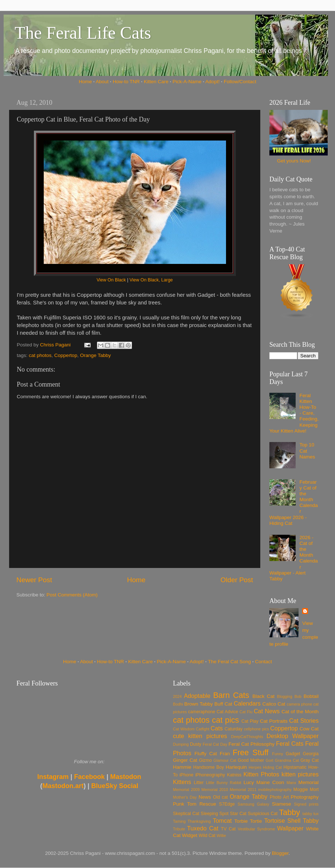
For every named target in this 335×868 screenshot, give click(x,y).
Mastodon (126, 777)
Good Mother (251, 760)
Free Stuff (250, 752)
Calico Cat (274, 704)
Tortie (256, 821)
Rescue (208, 804)
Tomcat (222, 821)
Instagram (53, 777)
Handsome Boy (209, 767)
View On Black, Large (151, 280)
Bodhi (178, 704)
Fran (225, 754)
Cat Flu (246, 712)
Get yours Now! (294, 161)
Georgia (311, 754)
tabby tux (311, 814)
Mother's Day (185, 797)
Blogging (285, 696)
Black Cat (263, 696)
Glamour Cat (225, 760)
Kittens (182, 782)
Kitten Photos (261, 774)
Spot (224, 814)
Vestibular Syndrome (256, 829)
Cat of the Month (300, 712)
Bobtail (311, 696)
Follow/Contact (240, 82)
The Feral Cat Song (229, 662)
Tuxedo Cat (203, 828)
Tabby (289, 812)
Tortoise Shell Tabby (291, 821)
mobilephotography (275, 790)
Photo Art (279, 797)
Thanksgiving (199, 821)
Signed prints (306, 804)
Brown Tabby (199, 704)
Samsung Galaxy (254, 804)
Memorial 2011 (243, 790)
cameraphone (202, 712)
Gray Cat (309, 760)
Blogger (280, 853)
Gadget (293, 754)
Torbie (241, 821)
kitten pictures (300, 774)
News (205, 797)
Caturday (233, 729)
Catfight (202, 729)
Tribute (179, 829)
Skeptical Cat (186, 814)
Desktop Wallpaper (293, 736)
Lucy (249, 782)
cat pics (226, 720)
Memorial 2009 (186, 790)
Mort (314, 790)
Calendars (247, 703)
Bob (298, 696)
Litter (199, 783)
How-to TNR (126, 82)
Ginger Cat (185, 760)
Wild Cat (207, 836)
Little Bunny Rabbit (224, 783)
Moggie (301, 790)
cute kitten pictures (200, 736)
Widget (190, 835)
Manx (291, 783)
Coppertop (66, 355)
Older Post (237, 580)
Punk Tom (185, 804)
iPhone (187, 775)
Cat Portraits (274, 721)
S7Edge (227, 804)
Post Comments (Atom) (72, 595)
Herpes (255, 767)
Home (85, 82)
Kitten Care (156, 82)
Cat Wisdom (184, 729)
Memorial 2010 (215, 790)
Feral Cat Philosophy (252, 744)
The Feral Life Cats (83, 33)
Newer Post (34, 580)
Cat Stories (304, 721)
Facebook (89, 777)
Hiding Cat (272, 767)
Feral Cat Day (215, 744)
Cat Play (250, 721)
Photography (305, 797)
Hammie (182, 767)
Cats (217, 728)
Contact (264, 662)
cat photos (40, 355)
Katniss (234, 775)
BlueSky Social (115, 786)
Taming (180, 821)
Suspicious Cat (263, 814)
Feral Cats (290, 744)
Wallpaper (290, 828)
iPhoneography (210, 775)
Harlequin (236, 767)
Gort (270, 760)
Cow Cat (309, 729)
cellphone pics (256, 729)
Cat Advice (227, 712)
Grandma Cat (287, 760)
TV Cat (228, 829)
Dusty (196, 744)
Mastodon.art (63, 786)
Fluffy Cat (206, 754)
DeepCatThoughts (247, 737)
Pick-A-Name (187, 82)
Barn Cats (231, 695)
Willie (221, 836)
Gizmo (205, 760)
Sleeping (209, 814)
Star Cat (238, 814)
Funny (278, 754)
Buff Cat (223, 704)
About (102, 82)
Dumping (181, 744)
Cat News (267, 711)
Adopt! (212, 82)
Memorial (308, 782)
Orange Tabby (95, 355)
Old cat (220, 797)
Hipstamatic (295, 767)
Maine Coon (270, 782)
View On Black (111, 280)
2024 (178, 696)
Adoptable (197, 696)
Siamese (282, 804)
